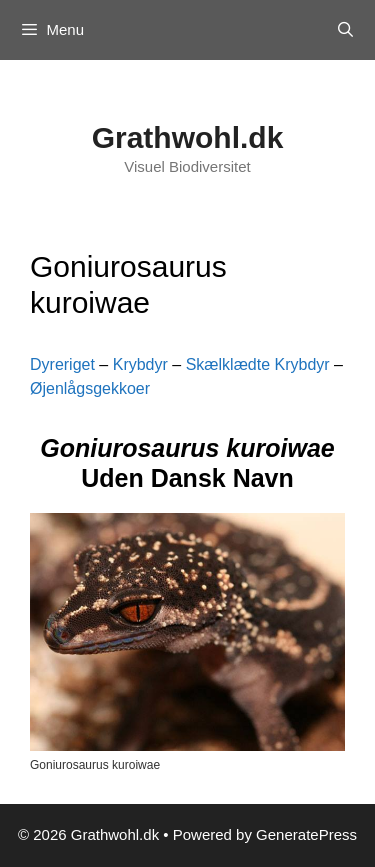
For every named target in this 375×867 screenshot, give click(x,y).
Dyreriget (62, 364)
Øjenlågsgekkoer (90, 388)
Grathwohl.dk (188, 137)
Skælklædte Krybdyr (258, 364)
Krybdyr (140, 364)
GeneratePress (306, 834)
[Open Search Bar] (345, 30)
